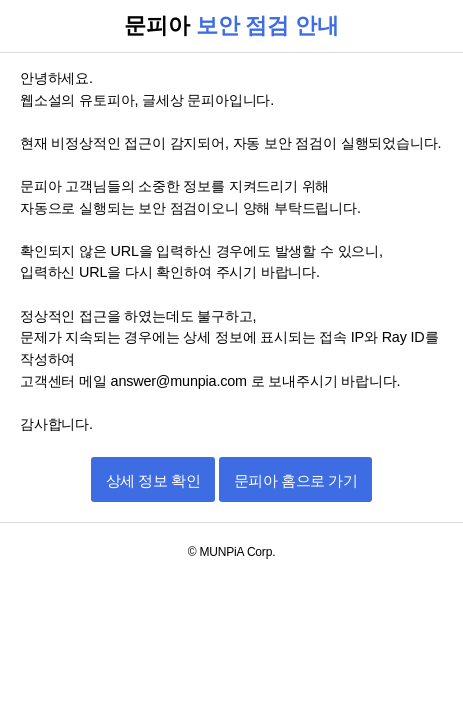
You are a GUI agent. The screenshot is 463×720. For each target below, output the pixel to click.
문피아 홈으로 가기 (295, 480)
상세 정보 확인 (153, 480)
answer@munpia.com (181, 381)
